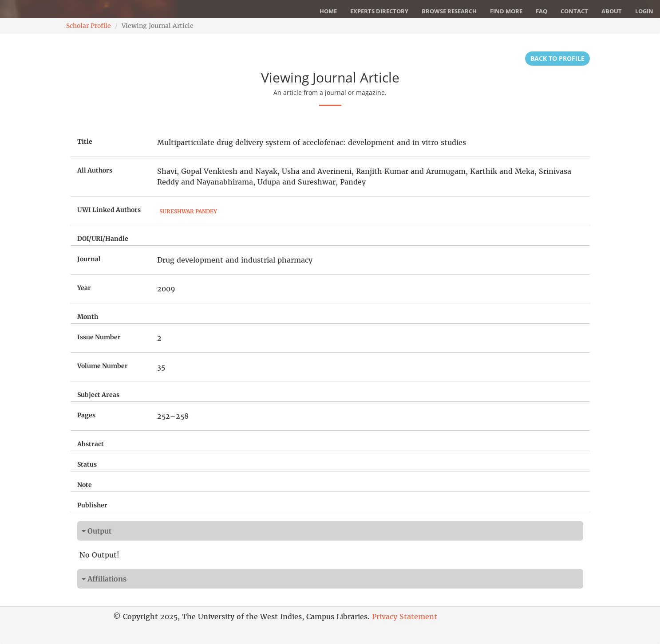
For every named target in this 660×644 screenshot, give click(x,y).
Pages (86, 415)
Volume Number (103, 366)
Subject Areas (98, 395)
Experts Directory (379, 11)
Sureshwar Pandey (188, 211)
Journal (89, 259)
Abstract (91, 444)
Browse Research (449, 11)
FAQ (541, 11)
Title (85, 141)
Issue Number (99, 337)
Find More (506, 11)
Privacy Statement (405, 617)
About (612, 11)
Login (644, 11)
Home (328, 11)
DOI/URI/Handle (103, 239)
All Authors (95, 170)
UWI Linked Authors (109, 210)
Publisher (92, 505)
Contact (574, 11)
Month (88, 317)
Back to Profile (557, 58)
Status (87, 464)
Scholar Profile (89, 26)
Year (84, 288)
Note (85, 485)
